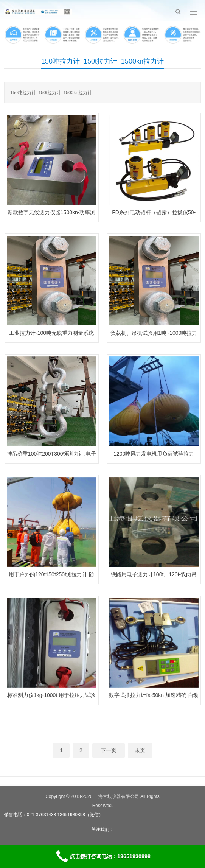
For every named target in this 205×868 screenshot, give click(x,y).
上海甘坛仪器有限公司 (116, 796)
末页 (140, 750)
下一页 (109, 750)
